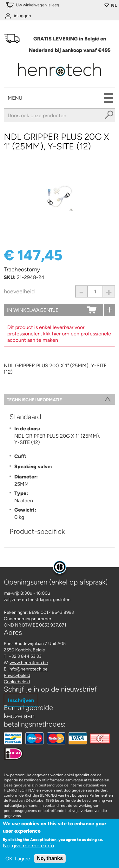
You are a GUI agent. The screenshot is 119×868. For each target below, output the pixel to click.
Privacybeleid (17, 675)
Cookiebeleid (17, 682)
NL (114, 6)
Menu (15, 98)
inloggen (23, 16)
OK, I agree (18, 860)
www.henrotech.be (29, 663)
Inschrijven (21, 700)
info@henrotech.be (28, 669)
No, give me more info (28, 847)
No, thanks (50, 860)
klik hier (52, 334)
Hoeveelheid (19, 291)
